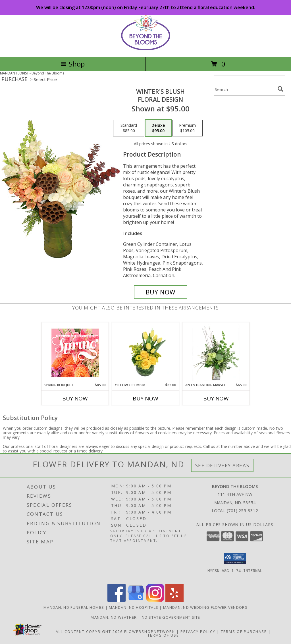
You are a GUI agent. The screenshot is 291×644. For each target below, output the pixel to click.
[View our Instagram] (155, 600)
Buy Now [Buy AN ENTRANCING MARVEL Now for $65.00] (216, 398)
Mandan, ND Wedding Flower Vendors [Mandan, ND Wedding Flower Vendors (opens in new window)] (205, 607)
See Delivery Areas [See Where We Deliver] (222, 465)
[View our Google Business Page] (136, 600)
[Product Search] (245, 89)
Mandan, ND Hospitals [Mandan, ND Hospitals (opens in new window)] (134, 607)
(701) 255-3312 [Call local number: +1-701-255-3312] (242, 510)
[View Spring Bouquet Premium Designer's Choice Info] (75, 353)
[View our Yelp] (174, 600)
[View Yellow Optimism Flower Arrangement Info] (146, 352)
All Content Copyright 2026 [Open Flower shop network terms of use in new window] (89, 631)
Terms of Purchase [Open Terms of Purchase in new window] (244, 631)
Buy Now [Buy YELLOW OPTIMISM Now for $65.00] (145, 398)
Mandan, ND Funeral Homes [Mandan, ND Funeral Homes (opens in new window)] (74, 607)
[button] (235, 558)
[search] (280, 89)
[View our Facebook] (117, 600)
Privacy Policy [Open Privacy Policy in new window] (198, 631)
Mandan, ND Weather (114, 617)
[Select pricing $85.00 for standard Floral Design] (129, 128)
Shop (73, 64)
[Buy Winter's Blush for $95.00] (161, 292)
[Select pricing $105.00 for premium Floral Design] (187, 128)
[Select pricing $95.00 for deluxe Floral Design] (158, 128)
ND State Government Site (171, 617)
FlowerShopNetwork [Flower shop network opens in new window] (150, 631)
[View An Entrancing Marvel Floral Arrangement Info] (216, 352)
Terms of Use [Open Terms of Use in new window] (163, 635)
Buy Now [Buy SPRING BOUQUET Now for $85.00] (75, 398)
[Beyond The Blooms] (146, 49)
